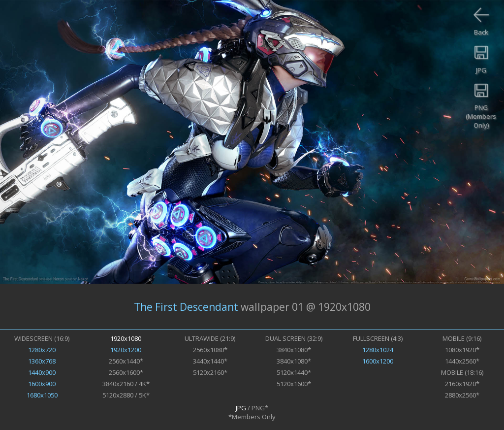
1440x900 (42, 372)
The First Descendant (186, 307)
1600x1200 (378, 361)
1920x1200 (126, 350)
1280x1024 (378, 350)
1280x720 (42, 350)
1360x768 (42, 361)
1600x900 (42, 384)
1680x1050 (42, 395)
